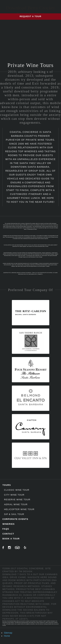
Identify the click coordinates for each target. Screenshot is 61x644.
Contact (8, 534)
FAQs (6, 529)
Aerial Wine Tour (16, 504)
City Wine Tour (14, 495)
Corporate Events (15, 519)
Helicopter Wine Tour (19, 509)
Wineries (9, 524)
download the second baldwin (24, 610)
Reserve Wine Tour (17, 500)
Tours (7, 485)
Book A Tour (11, 539)
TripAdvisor (17, 548)
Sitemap (8, 633)
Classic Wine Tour (17, 490)
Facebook (3, 548)
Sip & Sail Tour (14, 514)
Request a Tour (30, 16)
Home (7, 636)
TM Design (26, 571)
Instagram (9, 548)
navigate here (37, 577)
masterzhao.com (39, 598)
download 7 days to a (17, 574)
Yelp (25, 548)
